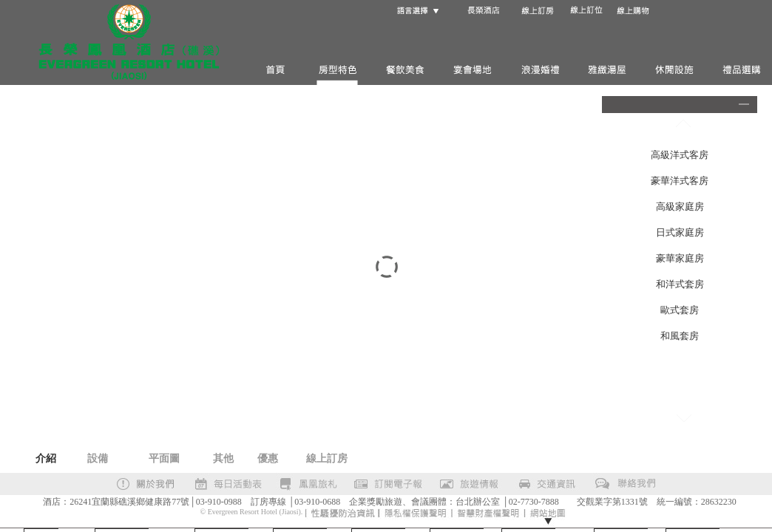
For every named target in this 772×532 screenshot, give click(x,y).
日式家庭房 (680, 232)
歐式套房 (680, 310)
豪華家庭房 (680, 258)
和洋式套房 (680, 284)
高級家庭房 (680, 207)
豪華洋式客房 (680, 181)
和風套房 (680, 336)
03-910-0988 (219, 502)
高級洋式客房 (680, 155)
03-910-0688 (317, 502)
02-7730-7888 (534, 502)
